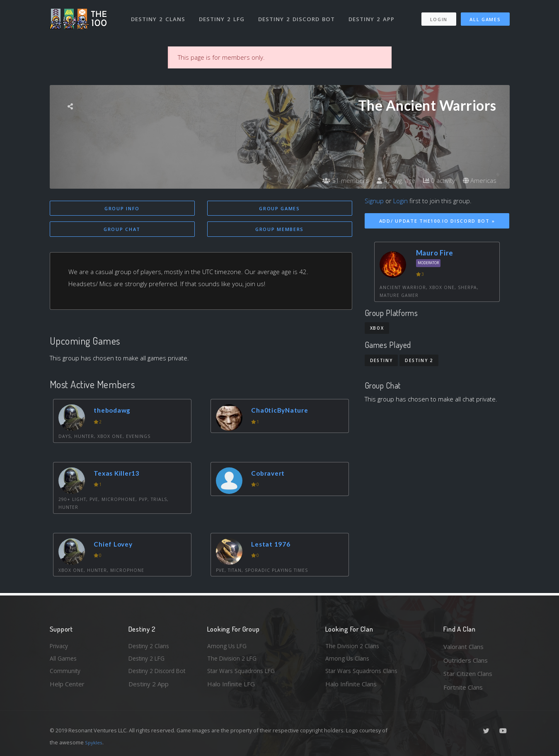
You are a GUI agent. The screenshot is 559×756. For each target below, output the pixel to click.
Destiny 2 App (374, 16)
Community (66, 673)
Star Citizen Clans (468, 673)
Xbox (377, 328)
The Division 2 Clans (354, 647)
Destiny (381, 360)
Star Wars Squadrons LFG (244, 673)
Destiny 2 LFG (224, 16)
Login (439, 16)
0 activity (436, 180)
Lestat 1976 (274, 546)
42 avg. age (391, 180)
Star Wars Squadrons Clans (364, 673)
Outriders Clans (466, 660)
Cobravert (271, 475)
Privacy (60, 647)
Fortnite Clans (463, 687)
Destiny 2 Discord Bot (299, 16)
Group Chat (122, 230)
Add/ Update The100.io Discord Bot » (437, 221)
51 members (340, 180)
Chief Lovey (116, 546)
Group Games (279, 208)
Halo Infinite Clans (351, 687)
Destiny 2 (419, 360)
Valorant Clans (463, 647)
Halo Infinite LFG (231, 687)
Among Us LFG (228, 647)
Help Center (67, 687)
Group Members (279, 230)
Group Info (122, 208)
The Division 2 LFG (234, 660)
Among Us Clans (348, 660)
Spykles (95, 742)
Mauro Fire (435, 253)
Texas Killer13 (120, 475)
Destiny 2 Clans (159, 16)
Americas (479, 180)
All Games (485, 16)
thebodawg (115, 412)
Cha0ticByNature (283, 412)
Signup (374, 201)
